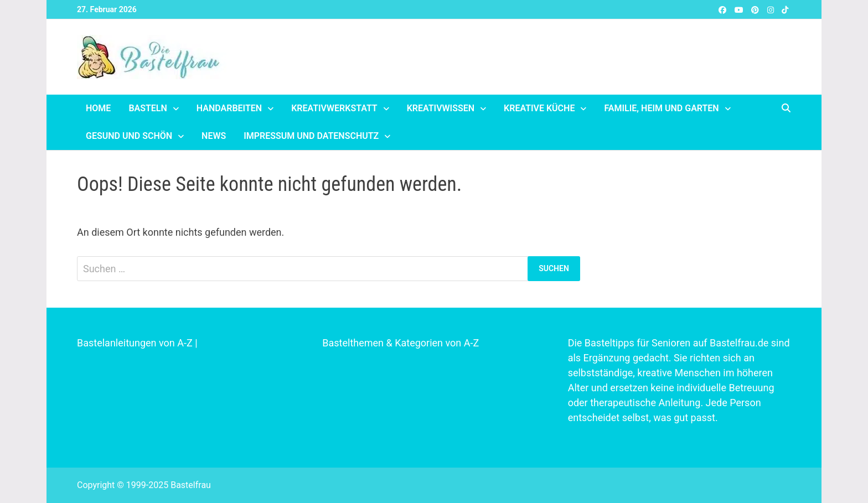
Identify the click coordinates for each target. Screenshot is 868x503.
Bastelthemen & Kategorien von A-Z (401, 343)
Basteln (148, 108)
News (214, 136)
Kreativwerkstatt (334, 108)
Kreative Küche (539, 108)
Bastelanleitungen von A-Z (135, 343)
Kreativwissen (441, 108)
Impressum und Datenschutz (311, 136)
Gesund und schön (129, 136)
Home (98, 108)
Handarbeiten (229, 108)
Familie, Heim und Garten (661, 108)
